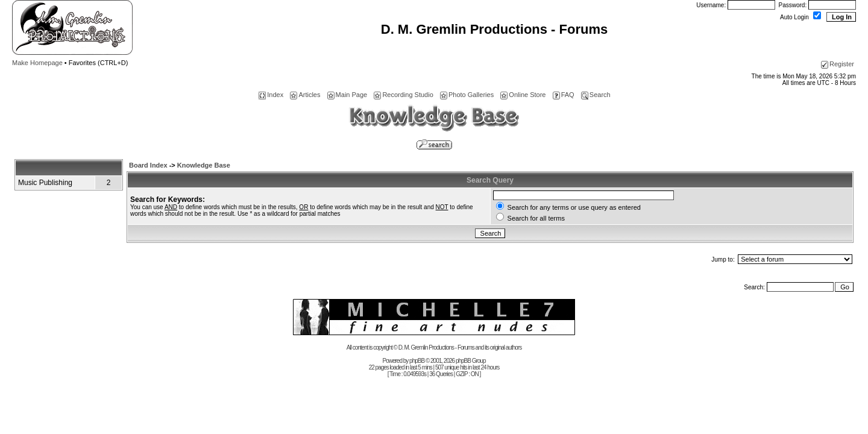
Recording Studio (403, 95)
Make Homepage (37, 63)
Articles (305, 95)
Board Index (148, 165)
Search (596, 95)
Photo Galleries (467, 95)
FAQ (564, 95)
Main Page (348, 95)
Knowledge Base (204, 165)
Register (838, 64)
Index (271, 95)
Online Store (523, 95)
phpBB (417, 361)
